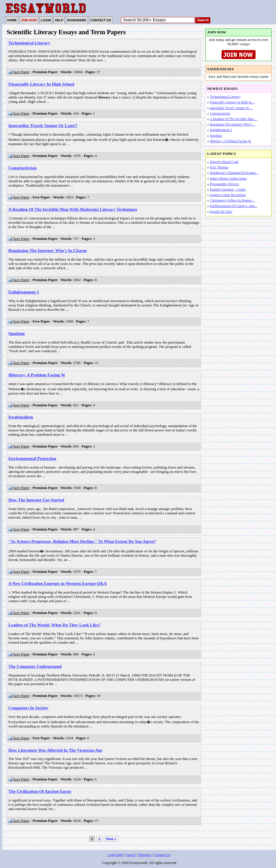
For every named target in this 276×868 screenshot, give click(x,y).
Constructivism (220, 113)
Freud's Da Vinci (221, 212)
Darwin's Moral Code (224, 162)
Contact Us (162, 855)
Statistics (145, 855)
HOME (12, 20)
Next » (111, 839)
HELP (59, 20)
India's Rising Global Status (228, 179)
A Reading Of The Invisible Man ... (234, 119)
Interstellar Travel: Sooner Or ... (231, 108)
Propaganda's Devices (225, 184)
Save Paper (19, 72)
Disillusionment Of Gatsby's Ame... (234, 206)
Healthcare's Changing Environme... (234, 173)
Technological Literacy (225, 97)
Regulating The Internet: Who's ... (232, 124)
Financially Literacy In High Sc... (232, 102)
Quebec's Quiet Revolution (228, 195)
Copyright (115, 855)
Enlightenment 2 (221, 130)
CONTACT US (101, 20)
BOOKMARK (77, 20)
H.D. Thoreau (219, 167)
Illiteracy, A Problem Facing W (231, 141)
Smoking (216, 136)
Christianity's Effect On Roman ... (232, 200)
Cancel (131, 855)
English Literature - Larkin (228, 189)
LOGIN (46, 20)
